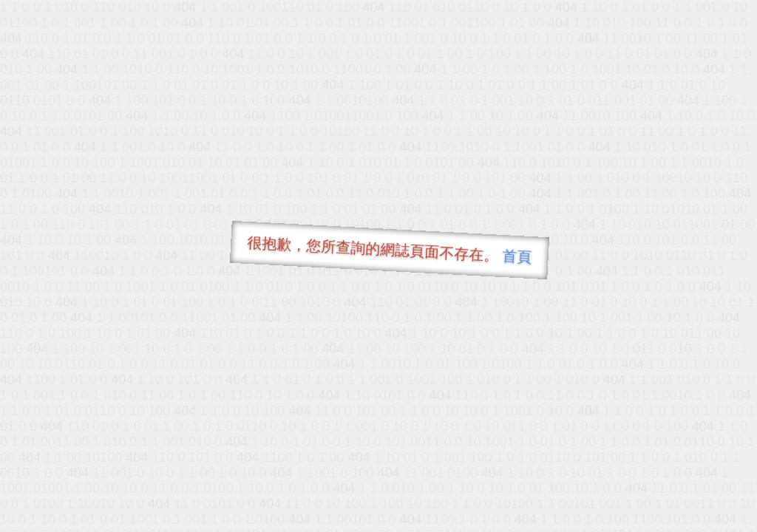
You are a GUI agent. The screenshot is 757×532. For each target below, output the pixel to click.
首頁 (517, 256)
